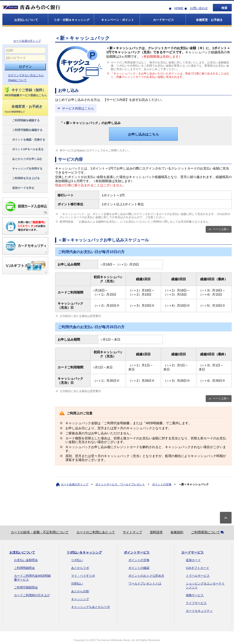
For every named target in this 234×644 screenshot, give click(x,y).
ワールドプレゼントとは (145, 583)
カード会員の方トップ (27, 41)
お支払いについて (22, 552)
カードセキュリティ (199, 611)
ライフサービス (196, 603)
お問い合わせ (199, 8)
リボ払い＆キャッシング (84, 552)
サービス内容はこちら (78, 108)
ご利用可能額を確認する (23, 130)
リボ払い (77, 560)
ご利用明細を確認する (22, 121)
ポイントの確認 (139, 568)
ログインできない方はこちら (26, 75)
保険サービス (195, 595)
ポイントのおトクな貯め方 (146, 576)
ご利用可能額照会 (26, 587)
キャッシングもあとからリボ (91, 607)
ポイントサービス (137, 552)
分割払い (77, 583)
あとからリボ (80, 568)
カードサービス (192, 552)
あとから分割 (80, 591)
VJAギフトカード (198, 568)
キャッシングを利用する (23, 169)
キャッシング (80, 599)
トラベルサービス (198, 576)
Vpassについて (17, 80)
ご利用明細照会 (24, 568)
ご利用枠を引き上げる (22, 178)
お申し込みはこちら (143, 134)
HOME (179, 8)
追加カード (193, 560)
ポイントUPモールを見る (24, 150)
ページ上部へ (221, 229)
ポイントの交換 (162, 484)
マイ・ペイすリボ (83, 576)
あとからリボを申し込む (23, 159)
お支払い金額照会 (26, 560)
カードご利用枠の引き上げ (32, 595)
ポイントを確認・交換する (25, 140)
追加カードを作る (19, 188)
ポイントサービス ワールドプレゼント (120, 484)
